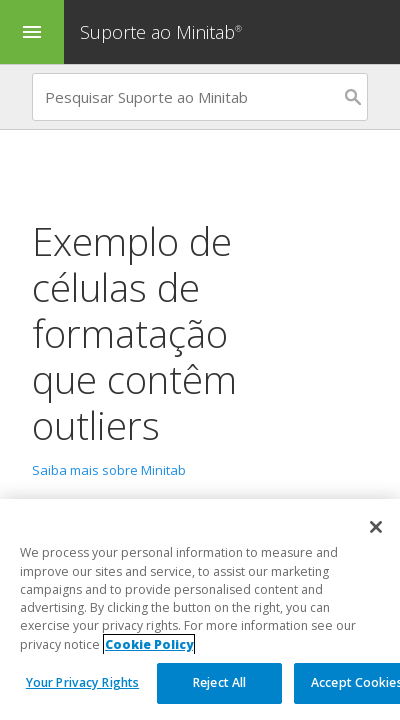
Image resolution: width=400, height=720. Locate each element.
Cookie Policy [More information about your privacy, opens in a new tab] (149, 644)
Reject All (219, 683)
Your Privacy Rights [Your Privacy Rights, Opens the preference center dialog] (82, 683)
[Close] (376, 528)
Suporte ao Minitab (163, 32)
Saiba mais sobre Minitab (109, 470)
